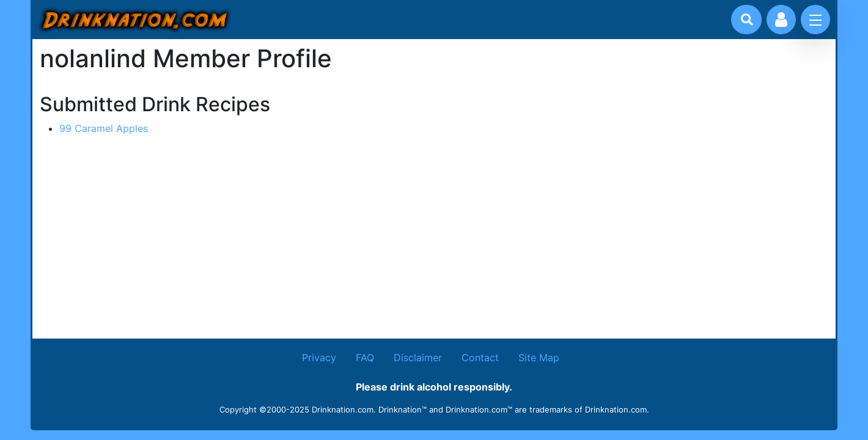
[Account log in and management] (781, 20)
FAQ (365, 358)
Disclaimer (418, 358)
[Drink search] (747, 20)
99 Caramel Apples (104, 128)
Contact (480, 358)
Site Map (539, 358)
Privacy (319, 358)
